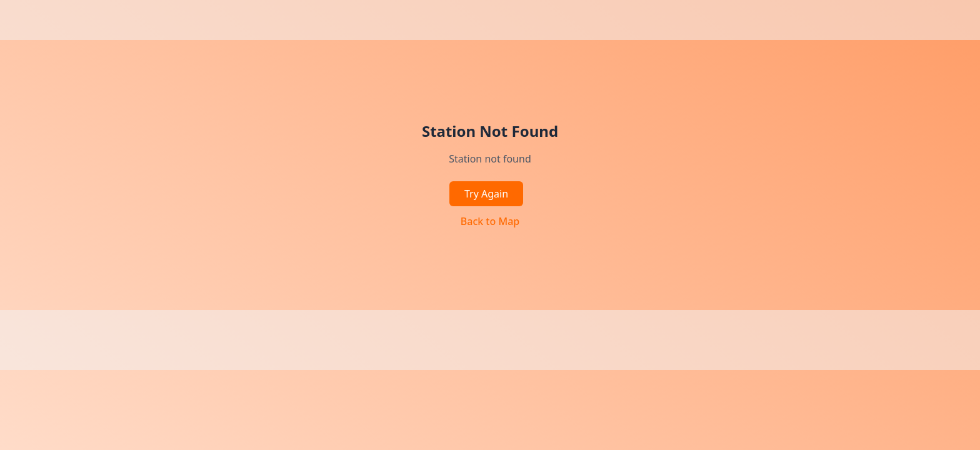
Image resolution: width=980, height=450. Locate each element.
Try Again (486, 194)
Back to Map (490, 221)
